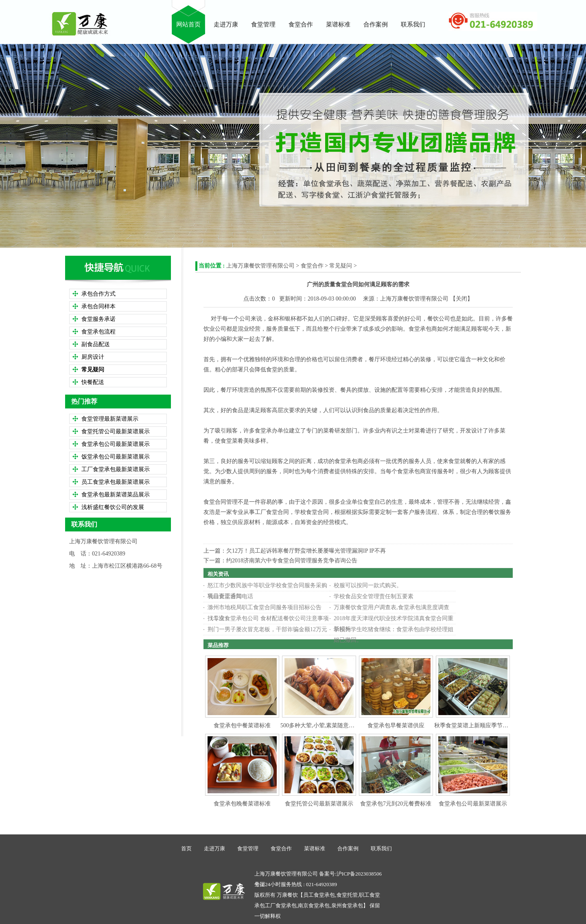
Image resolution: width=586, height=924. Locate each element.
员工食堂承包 (319, 895)
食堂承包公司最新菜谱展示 (473, 804)
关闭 (461, 299)
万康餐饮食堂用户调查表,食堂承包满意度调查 (391, 607)
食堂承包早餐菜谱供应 (396, 725)
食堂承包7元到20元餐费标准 (396, 804)
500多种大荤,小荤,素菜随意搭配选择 (326, 725)
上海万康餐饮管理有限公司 (260, 266)
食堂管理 (248, 848)
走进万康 (214, 848)
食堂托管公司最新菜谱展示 (319, 804)
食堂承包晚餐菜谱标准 (242, 804)
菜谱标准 (315, 848)
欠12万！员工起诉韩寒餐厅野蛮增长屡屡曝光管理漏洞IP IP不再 (306, 551)
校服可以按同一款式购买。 (368, 585)
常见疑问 (341, 266)
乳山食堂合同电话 (230, 596)
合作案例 (348, 848)
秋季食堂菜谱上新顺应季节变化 (474, 725)
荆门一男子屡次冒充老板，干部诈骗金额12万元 (267, 629)
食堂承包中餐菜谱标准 (242, 725)
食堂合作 (312, 266)
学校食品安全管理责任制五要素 (374, 596)
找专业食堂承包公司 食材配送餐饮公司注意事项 (268, 618)
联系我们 (381, 848)
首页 (186, 848)
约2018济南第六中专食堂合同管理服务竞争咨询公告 (292, 561)
